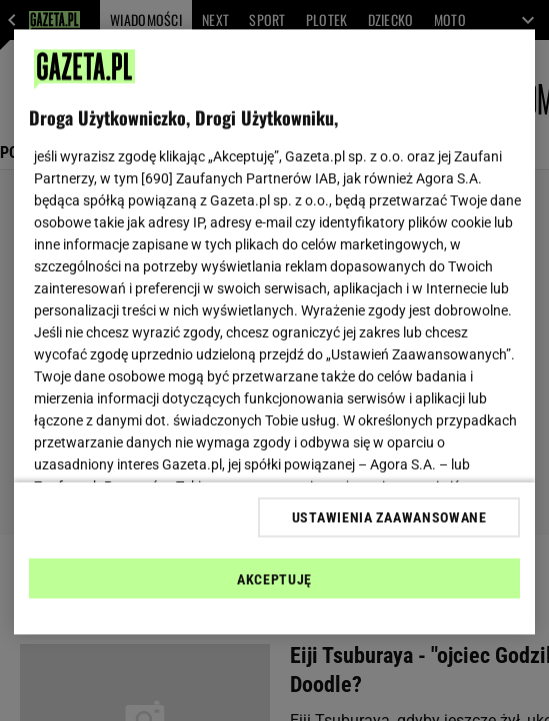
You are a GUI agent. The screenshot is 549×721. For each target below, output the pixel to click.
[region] (275, 332)
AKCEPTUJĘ (274, 579)
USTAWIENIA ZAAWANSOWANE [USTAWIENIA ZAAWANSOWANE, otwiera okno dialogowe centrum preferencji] (389, 517)
